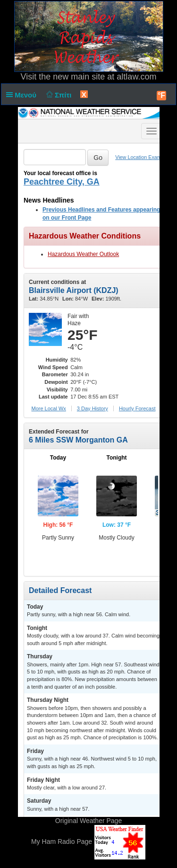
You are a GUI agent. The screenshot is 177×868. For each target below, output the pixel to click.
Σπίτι (58, 95)
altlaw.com (136, 77)
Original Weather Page (88, 821)
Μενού (23, 95)
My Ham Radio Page (62, 842)
